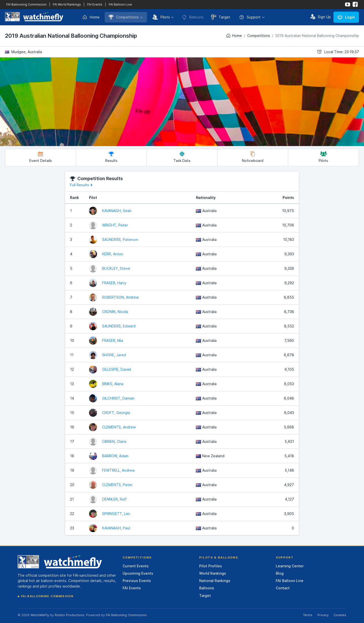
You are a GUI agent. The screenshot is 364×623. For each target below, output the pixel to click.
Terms (308, 615)
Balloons (207, 588)
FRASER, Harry (114, 283)
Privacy (323, 615)
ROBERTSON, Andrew (120, 297)
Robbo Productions (70, 615)
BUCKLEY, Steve (116, 268)
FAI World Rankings (67, 4)
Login (346, 17)
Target (221, 17)
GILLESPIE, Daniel (117, 369)
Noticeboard (253, 157)
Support (250, 17)
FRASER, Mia (113, 340)
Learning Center (290, 566)
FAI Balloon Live (120, 4)
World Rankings (213, 573)
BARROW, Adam (115, 456)
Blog (280, 573)
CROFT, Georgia (116, 413)
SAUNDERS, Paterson (120, 240)
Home (91, 17)
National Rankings (215, 581)
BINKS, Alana (113, 384)
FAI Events (95, 4)
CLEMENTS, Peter (117, 485)
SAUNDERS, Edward (119, 326)
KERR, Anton (113, 254)
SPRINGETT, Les (116, 514)
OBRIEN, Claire (114, 441)
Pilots (161, 17)
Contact (283, 588)
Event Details (41, 157)
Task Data (182, 157)
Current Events (136, 566)
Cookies (340, 615)
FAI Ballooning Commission (26, 4)
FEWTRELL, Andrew (118, 470)
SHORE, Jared (114, 355)
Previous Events (137, 581)
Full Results (82, 185)
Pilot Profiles (211, 566)
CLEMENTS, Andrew (119, 427)
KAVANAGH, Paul (116, 528)
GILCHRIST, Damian (118, 398)
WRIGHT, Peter (115, 225)
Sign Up (321, 17)
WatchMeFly (40, 615)
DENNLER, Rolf (114, 499)
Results (111, 157)
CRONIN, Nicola (115, 312)
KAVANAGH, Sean (117, 211)
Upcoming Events (138, 573)
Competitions (124, 17)
